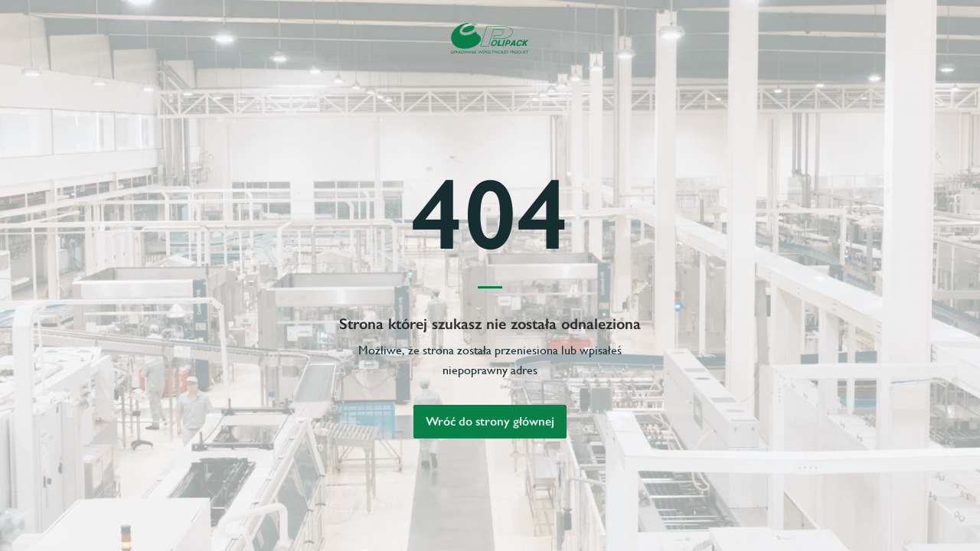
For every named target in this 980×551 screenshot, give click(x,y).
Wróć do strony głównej (490, 421)
